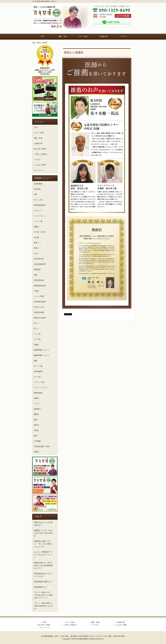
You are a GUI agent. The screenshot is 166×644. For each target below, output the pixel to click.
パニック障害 (39, 296)
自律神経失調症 (40, 302)
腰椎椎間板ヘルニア (41, 355)
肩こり (36, 323)
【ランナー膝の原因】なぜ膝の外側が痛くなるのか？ (43, 606)
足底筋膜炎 (38, 184)
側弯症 (36, 398)
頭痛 (36, 275)
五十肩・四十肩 (40, 232)
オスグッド (38, 211)
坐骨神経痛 (38, 371)
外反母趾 (37, 189)
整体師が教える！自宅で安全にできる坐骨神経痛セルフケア (43, 565)
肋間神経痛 (38, 393)
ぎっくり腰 (38, 366)
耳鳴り (36, 248)
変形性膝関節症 (40, 205)
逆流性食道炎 (39, 280)
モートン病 (38, 200)
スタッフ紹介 (83, 37)
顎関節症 (37, 269)
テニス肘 (37, 334)
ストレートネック (41, 387)
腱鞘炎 (36, 414)
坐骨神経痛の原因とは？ (43, 582)
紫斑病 (36, 452)
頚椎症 (36, 345)
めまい (36, 253)
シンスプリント (40, 216)
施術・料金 (63, 37)
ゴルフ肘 (37, 339)
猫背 (36, 436)
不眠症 (36, 291)
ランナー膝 (38, 221)
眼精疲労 (37, 409)
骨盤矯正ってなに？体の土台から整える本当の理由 (43, 533)
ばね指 (36, 237)
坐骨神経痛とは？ (41, 587)
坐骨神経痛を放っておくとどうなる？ (43, 575)
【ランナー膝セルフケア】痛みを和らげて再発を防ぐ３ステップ (43, 595)
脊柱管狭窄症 (39, 259)
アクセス (124, 37)
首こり (36, 329)
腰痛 (36, 361)
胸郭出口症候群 (40, 318)
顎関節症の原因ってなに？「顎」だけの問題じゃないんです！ (43, 544)
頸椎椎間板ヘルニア (41, 350)
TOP (42, 37)
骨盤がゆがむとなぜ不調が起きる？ (43, 524)
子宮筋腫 (37, 441)
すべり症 (37, 377)
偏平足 (36, 425)
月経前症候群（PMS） (43, 446)
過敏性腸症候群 (40, 286)
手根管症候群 (39, 312)
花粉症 (36, 430)
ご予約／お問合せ (41, 154)
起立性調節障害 (40, 264)
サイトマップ (39, 170)
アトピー (37, 404)
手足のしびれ (39, 307)
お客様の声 (103, 37)
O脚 (35, 194)
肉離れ (36, 227)
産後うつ (37, 243)
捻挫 (36, 420)
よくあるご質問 (40, 165)
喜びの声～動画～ (41, 149)
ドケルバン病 (39, 382)
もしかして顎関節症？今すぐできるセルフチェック (43, 555)
